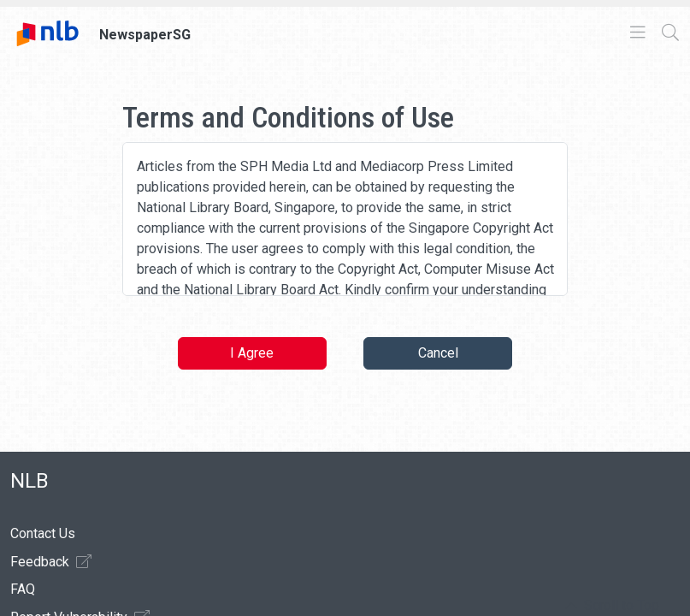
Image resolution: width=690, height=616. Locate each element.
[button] (612, 606)
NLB (29, 481)
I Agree (252, 353)
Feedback (51, 561)
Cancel (438, 353)
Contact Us (43, 533)
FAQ (23, 589)
